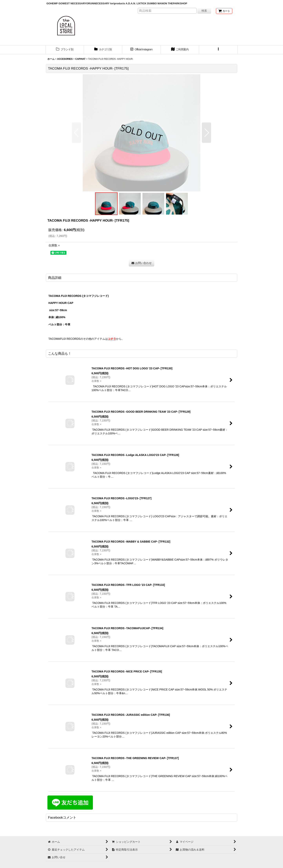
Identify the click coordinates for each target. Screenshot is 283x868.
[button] (218, 50)
